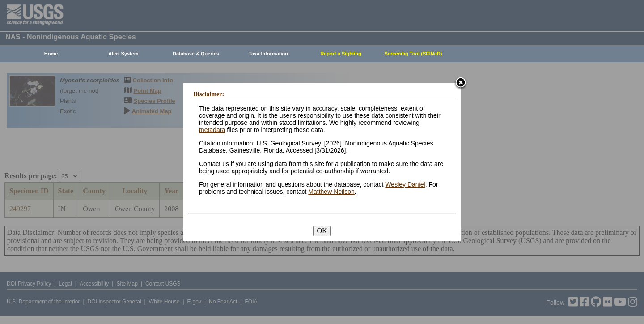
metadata (212, 130)
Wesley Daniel (405, 184)
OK (322, 231)
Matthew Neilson (331, 192)
